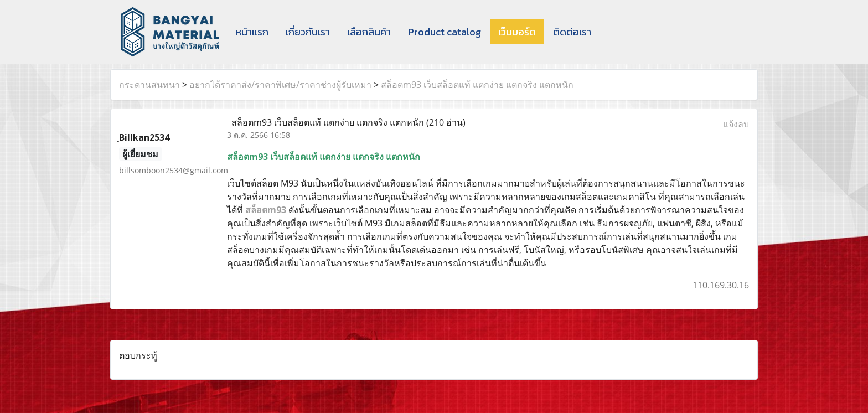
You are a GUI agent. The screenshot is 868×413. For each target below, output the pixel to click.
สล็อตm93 (266, 210)
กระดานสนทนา (149, 85)
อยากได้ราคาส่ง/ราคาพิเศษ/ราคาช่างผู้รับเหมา (280, 85)
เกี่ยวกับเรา (308, 32)
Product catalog (445, 32)
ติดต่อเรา (572, 32)
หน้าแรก (252, 32)
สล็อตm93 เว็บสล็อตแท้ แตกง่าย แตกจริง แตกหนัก (477, 85)
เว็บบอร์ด (517, 32)
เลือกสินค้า (369, 32)
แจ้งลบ (736, 124)
